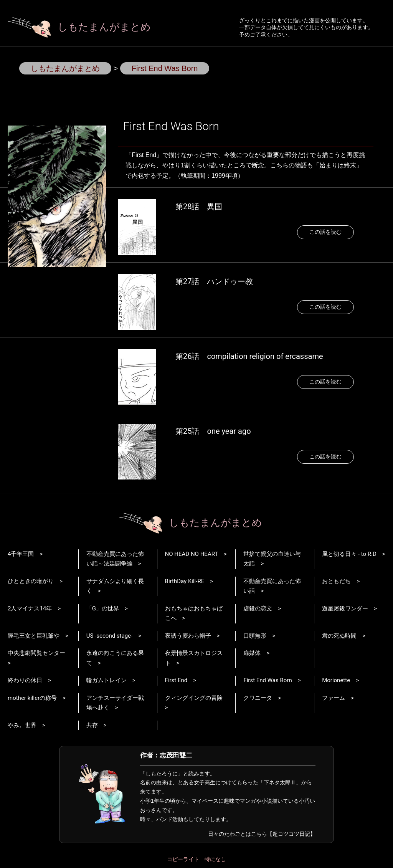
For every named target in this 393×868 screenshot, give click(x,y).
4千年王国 (21, 554)
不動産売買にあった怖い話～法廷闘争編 (115, 559)
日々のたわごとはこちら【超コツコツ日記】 (262, 834)
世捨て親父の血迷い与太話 (272, 559)
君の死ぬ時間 (339, 636)
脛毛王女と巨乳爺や (34, 636)
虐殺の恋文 (258, 608)
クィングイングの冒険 (194, 698)
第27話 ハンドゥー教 (214, 281)
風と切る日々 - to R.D (349, 554)
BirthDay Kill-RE (185, 581)
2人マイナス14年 (30, 608)
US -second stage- (109, 636)
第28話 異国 (199, 207)
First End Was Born (268, 680)
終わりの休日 (25, 680)
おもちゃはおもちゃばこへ (194, 613)
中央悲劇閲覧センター (36, 653)
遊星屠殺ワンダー (345, 608)
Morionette (336, 680)
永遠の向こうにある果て (115, 658)
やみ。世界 (22, 725)
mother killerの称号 (32, 698)
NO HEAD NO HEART (192, 554)
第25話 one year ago (213, 431)
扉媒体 (252, 653)
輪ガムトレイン (107, 680)
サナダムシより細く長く (115, 586)
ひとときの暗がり (31, 581)
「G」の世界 (103, 608)
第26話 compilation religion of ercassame (249, 356)
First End (176, 680)
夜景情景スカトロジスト (194, 658)
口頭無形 (255, 636)
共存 (92, 725)
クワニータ (258, 698)
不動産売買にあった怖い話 (272, 586)
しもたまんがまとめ (79, 27)
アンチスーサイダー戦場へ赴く (115, 703)
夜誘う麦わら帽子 (188, 636)
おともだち (336, 581)
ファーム (334, 698)
